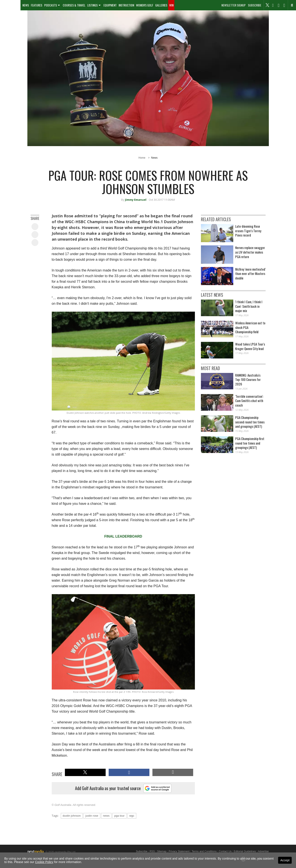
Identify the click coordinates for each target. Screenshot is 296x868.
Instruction (126, 5)
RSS (152, 851)
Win (171, 5)
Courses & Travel (74, 5)
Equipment (110, 5)
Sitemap (162, 851)
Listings (92, 5)
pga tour (119, 816)
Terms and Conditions (204, 851)
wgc (132, 816)
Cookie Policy (44, 862)
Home (142, 158)
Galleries (161, 5)
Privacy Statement (179, 851)
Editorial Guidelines (245, 851)
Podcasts (51, 5)
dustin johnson (72, 816)
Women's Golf (145, 5)
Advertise (263, 851)
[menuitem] (10, 5)
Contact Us (225, 851)
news (106, 816)
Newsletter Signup (233, 5)
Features (37, 5)
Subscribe (255, 5)
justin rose (92, 816)
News (26, 5)
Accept (285, 860)
